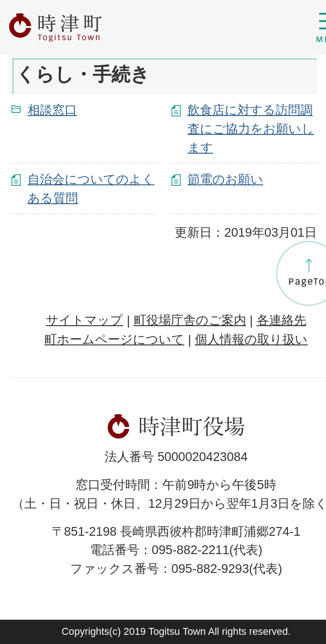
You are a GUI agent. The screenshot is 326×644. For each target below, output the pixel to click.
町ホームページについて (114, 339)
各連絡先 (282, 320)
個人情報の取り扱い (251, 339)
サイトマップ (84, 320)
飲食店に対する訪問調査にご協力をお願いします (251, 129)
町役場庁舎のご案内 (190, 320)
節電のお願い (225, 179)
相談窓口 (52, 110)
